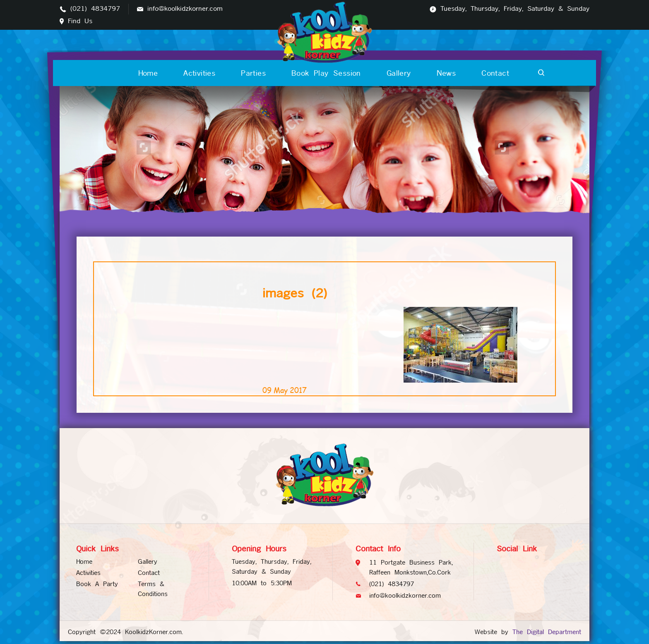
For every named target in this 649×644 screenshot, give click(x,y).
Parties (253, 73)
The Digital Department (547, 632)
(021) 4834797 (95, 9)
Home (148, 73)
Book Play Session (326, 73)
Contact (495, 73)
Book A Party (97, 584)
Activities (199, 73)
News (446, 73)
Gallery (399, 73)
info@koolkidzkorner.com (185, 9)
